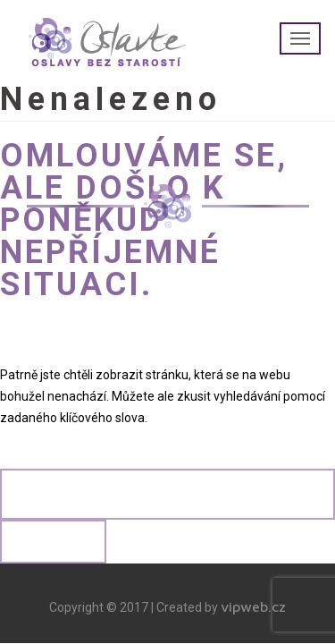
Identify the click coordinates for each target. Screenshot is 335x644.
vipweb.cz (253, 606)
